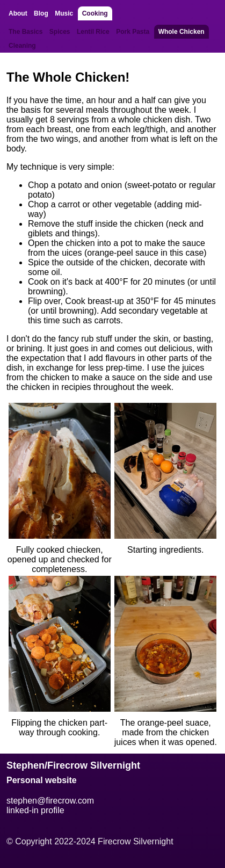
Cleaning (22, 46)
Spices (60, 32)
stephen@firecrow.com (50, 801)
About (18, 13)
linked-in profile (35, 810)
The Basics (26, 32)
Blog (41, 13)
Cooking (95, 13)
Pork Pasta (133, 32)
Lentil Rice (93, 32)
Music (64, 13)
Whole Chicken (182, 32)
